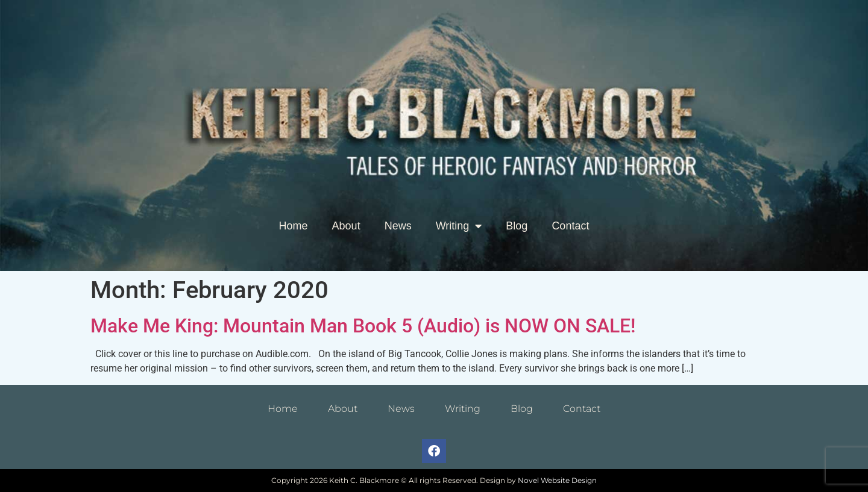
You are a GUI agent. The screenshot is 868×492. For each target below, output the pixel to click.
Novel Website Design (557, 480)
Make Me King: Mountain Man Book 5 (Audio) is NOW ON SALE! (363, 326)
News (398, 226)
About (346, 226)
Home (294, 226)
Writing (459, 226)
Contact (570, 226)
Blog (517, 226)
